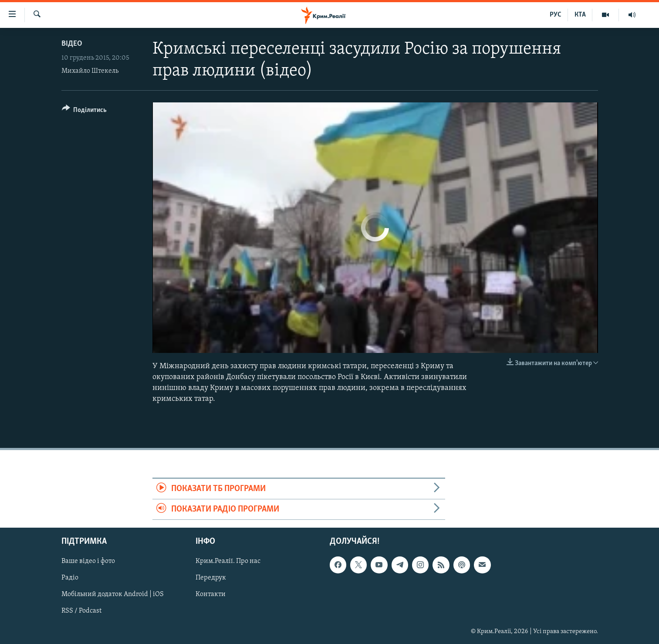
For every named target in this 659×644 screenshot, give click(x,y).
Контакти (211, 595)
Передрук (211, 578)
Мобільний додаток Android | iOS (113, 595)
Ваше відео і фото (88, 562)
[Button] (84, 111)
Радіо (70, 578)
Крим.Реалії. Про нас (228, 562)
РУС (556, 15)
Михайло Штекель (90, 71)
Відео (72, 44)
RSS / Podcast (81, 611)
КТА (580, 15)
